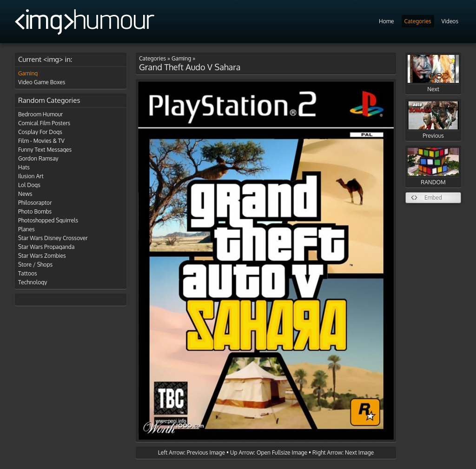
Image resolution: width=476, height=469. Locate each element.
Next (433, 74)
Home (387, 21)
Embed (433, 198)
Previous (433, 120)
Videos (450, 21)
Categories (418, 21)
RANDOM (433, 167)
